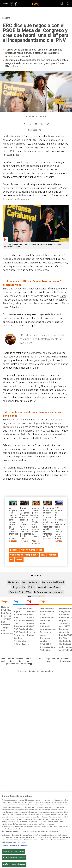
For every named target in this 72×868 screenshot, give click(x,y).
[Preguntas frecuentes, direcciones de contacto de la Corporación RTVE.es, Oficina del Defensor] (55, 659)
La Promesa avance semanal (48, 592)
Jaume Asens (20, 318)
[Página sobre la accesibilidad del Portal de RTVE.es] (39, 659)
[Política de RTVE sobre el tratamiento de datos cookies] (20, 661)
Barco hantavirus (31, 582)
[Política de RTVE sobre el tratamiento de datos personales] (11, 661)
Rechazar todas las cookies (14, 858)
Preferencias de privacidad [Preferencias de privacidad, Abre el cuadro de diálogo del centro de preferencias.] (14, 864)
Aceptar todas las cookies (14, 851)
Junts (63, 296)
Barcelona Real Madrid (53, 582)
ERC (23, 136)
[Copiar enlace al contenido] (48, 123)
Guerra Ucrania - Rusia (49, 587)
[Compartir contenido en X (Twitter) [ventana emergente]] (30, 123)
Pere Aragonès (11, 303)
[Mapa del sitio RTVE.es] (48, 660)
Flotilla (31, 587)
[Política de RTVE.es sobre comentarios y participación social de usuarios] (66, 660)
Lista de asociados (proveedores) (15, 845)
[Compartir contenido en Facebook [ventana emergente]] (24, 123)
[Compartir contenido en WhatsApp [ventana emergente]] (42, 123)
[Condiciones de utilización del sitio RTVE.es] (3, 660)
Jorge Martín (19, 587)
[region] (36, 830)
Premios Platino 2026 (20, 592)
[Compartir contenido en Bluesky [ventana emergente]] (36, 123)
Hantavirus (13, 582)
